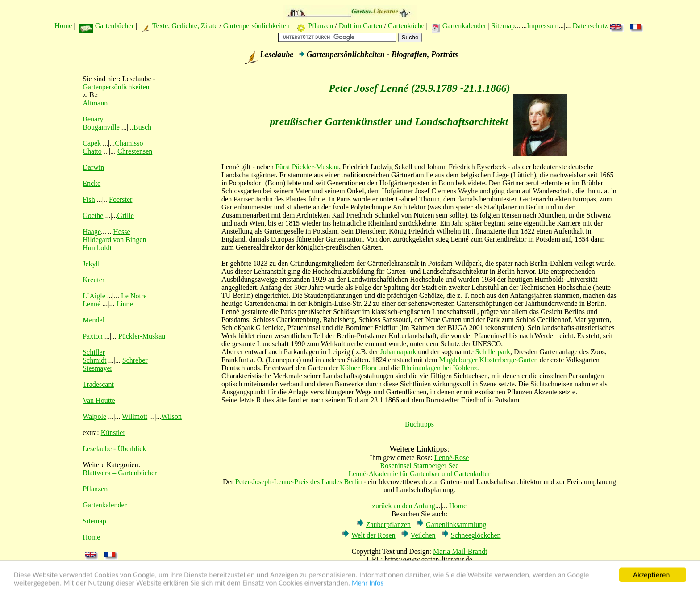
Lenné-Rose (452, 458)
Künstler (113, 433)
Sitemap (503, 26)
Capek (92, 143)
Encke (92, 183)
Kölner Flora (358, 368)
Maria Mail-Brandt (460, 551)
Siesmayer (98, 368)
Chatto (92, 151)
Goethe (93, 215)
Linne (124, 304)
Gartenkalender (465, 26)
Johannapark (398, 352)
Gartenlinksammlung (456, 525)
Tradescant (98, 384)
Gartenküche (406, 26)
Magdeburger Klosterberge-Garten (489, 360)
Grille (126, 215)
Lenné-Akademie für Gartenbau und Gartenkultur (419, 474)
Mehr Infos (368, 584)
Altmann (95, 103)
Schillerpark (493, 352)
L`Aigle (94, 296)
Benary (93, 119)
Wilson (171, 416)
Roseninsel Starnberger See (420, 466)
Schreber (135, 360)
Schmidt (94, 360)
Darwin (93, 167)
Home (63, 26)
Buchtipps (419, 424)
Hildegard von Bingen (114, 240)
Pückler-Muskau (142, 336)
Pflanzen (321, 26)
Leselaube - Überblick (114, 449)
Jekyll (91, 264)
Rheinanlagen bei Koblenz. (440, 368)
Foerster (121, 199)
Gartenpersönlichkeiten (256, 26)
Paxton (92, 336)
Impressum (543, 26)
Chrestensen (135, 151)
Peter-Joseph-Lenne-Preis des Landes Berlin (300, 482)
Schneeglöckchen (476, 535)
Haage (92, 232)
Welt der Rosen (373, 535)
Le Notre (134, 296)
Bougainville (101, 127)
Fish (89, 199)
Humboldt (97, 248)
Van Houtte (99, 400)
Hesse (121, 232)
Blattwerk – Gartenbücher (120, 473)
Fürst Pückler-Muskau (307, 167)
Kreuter (94, 280)
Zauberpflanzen (388, 525)
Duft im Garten (361, 26)
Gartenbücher (115, 26)
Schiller (94, 352)
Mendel (94, 320)
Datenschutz (590, 26)
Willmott (135, 416)
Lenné (92, 304)
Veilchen (423, 535)
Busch (142, 127)
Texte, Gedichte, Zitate (185, 26)
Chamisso (129, 143)
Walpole (94, 416)
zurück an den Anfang (404, 506)
